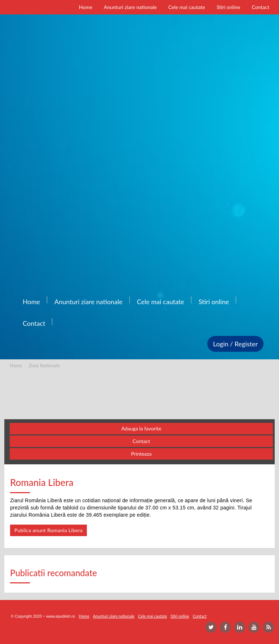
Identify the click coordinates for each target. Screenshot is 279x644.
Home (16, 365)
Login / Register (235, 344)
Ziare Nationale (44, 365)
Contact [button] (141, 441)
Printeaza (141, 454)
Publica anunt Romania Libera (48, 530)
